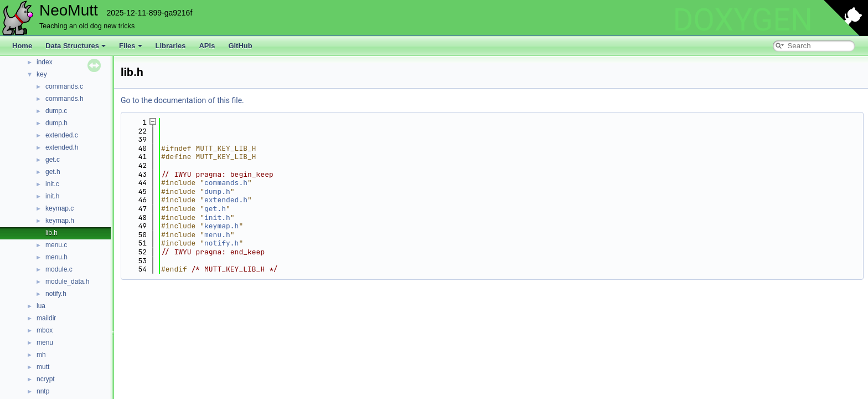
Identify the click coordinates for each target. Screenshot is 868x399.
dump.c (56, 111)
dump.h (56, 123)
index (45, 62)
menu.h (56, 257)
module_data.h (67, 282)
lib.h (51, 233)
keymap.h (60, 221)
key (42, 74)
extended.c (62, 135)
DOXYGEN (743, 20)
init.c (52, 184)
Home (22, 46)
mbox (45, 330)
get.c (53, 160)
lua (41, 306)
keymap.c (60, 208)
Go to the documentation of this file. (182, 100)
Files (131, 46)
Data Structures (76, 46)
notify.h (56, 294)
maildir (46, 318)
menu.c (56, 245)
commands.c (64, 86)
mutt (43, 367)
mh (41, 355)
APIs (207, 46)
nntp (43, 391)
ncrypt (46, 379)
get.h (53, 172)
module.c (59, 269)
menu (45, 342)
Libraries (171, 46)
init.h (52, 196)
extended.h (62, 147)
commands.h (64, 99)
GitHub (240, 46)
